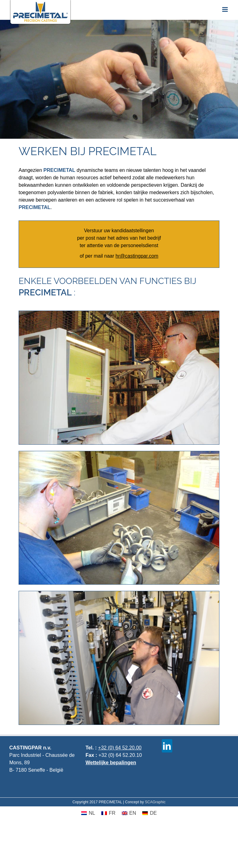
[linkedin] (167, 746)
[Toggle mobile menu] (225, 9)
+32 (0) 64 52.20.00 (120, 748)
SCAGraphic (155, 802)
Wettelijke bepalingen (111, 763)
